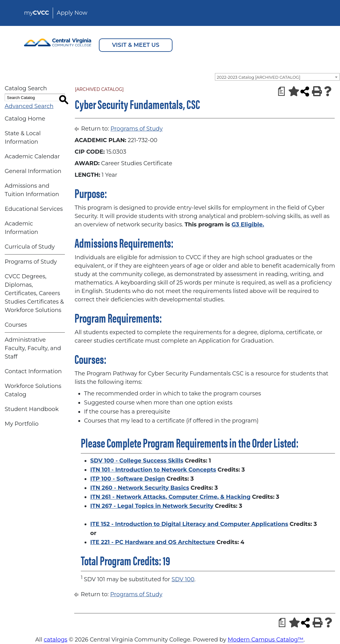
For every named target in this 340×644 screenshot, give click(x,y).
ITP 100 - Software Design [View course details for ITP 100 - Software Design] (128, 479)
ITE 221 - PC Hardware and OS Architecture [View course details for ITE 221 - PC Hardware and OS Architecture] (153, 542)
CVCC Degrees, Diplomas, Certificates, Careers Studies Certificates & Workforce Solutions (34, 293)
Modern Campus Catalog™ (266, 640)
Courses (16, 325)
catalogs (56, 640)
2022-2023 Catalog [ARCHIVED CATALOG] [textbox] (259, 77)
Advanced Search (29, 106)
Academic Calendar (32, 156)
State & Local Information (23, 138)
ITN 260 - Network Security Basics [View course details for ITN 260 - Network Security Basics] (140, 488)
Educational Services (34, 209)
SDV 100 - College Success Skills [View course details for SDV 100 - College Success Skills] (137, 461)
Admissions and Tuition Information (32, 190)
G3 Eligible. (248, 225)
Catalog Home (25, 119)
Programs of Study (31, 262)
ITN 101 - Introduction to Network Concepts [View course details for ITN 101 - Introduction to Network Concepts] (153, 470)
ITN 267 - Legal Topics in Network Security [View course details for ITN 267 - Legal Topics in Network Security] (152, 506)
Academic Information (21, 228)
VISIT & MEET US (136, 45)
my (36, 13)
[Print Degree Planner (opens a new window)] (279, 91)
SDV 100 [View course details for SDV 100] (183, 579)
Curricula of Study (30, 247)
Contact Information (33, 371)
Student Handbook (32, 409)
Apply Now (72, 13)
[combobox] (277, 77)
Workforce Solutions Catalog (33, 390)
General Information (33, 171)
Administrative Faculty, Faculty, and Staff (33, 348)
